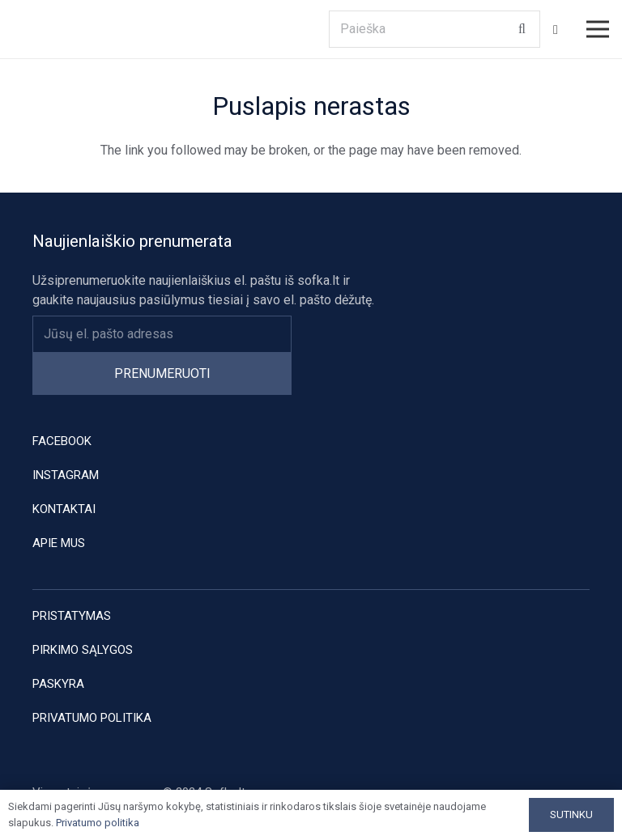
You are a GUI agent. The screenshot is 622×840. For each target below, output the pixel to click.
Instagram (66, 475)
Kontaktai (64, 509)
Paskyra (58, 684)
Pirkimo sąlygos (83, 650)
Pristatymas (72, 616)
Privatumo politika (92, 718)
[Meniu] (598, 29)
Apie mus (59, 543)
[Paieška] (435, 30)
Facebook (62, 441)
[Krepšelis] (556, 30)
